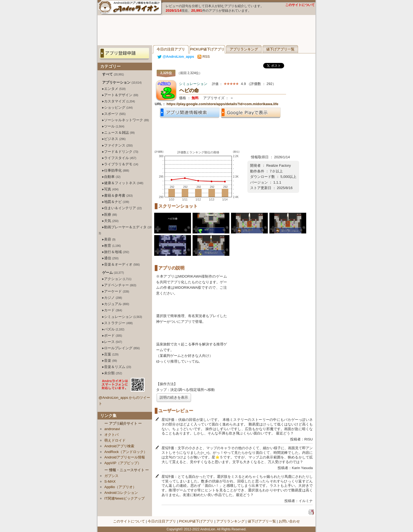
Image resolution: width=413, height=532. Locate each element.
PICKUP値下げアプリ (207, 49)
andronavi (112, 429)
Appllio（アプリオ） (120, 487)
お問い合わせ (289, 521)
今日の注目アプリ (171, 49)
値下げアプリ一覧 (280, 49)
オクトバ (111, 435)
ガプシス (111, 476)
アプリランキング (244, 49)
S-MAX (110, 481)
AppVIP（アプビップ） (123, 463)
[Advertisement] (206, 30)
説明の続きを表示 (174, 397)
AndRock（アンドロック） (126, 452)
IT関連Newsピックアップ (124, 498)
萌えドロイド (115, 440)
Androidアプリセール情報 (125, 457)
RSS (204, 57)
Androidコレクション (121, 493)
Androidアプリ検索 (119, 446)
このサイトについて (300, 5)
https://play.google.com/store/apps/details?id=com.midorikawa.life (222, 104)
